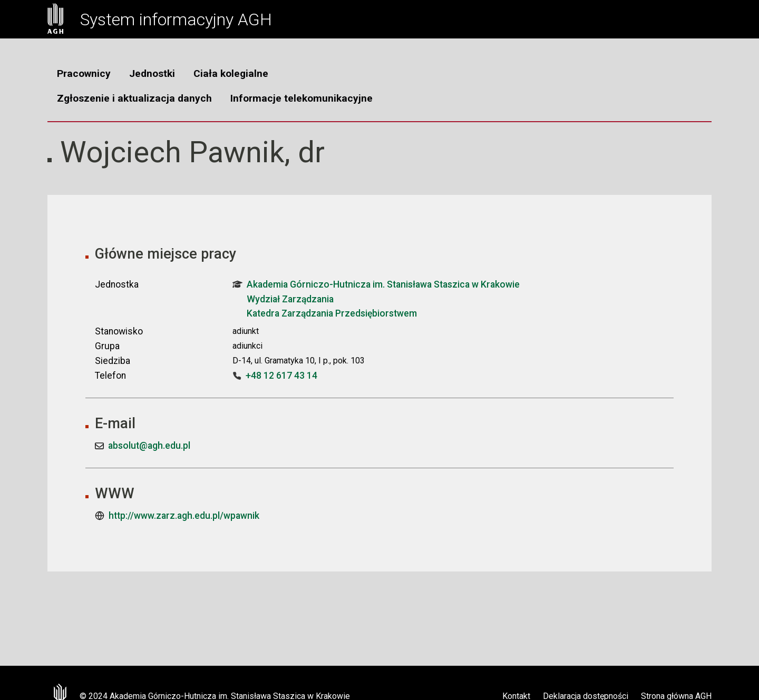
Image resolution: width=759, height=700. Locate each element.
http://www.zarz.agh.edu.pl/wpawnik (184, 516)
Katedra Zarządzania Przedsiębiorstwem (332, 313)
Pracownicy (84, 73)
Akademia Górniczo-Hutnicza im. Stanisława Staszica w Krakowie (376, 284)
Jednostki (152, 73)
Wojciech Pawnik (172, 152)
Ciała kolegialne (231, 73)
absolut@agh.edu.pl (149, 446)
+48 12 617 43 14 (281, 376)
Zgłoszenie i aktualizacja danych (134, 98)
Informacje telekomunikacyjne (301, 98)
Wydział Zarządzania (290, 299)
